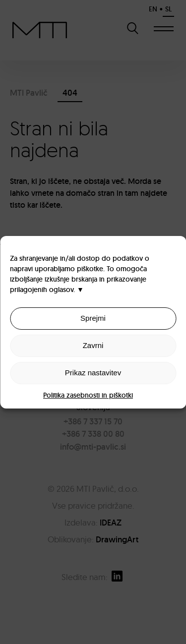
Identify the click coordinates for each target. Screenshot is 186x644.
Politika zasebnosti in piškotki (88, 395)
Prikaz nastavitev (93, 373)
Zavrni (93, 345)
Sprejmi (93, 318)
